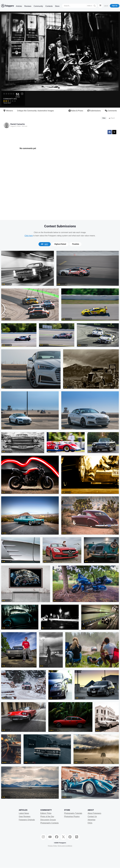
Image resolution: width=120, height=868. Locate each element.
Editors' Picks (46, 813)
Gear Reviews (25, 816)
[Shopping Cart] (100, 6)
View (104, 118)
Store (57, 6)
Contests (49, 6)
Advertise (92, 820)
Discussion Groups (48, 820)
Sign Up (115, 6)
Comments (111, 111)
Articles (19, 6)
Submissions (94, 111)
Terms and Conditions (65, 846)
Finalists (76, 244)
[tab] (45, 244)
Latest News (24, 813)
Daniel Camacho (18, 124)
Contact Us (92, 816)
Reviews (28, 6)
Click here (29, 236)
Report (112, 118)
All (45, 244)
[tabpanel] (60, 526)
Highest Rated (60, 244)
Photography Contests (49, 823)
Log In (106, 6)
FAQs (90, 823)
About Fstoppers (94, 813)
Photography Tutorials (73, 813)
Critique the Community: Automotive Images (35, 111)
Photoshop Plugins (72, 816)
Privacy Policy (53, 846)
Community (38, 6)
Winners (8, 111)
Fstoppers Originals (27, 820)
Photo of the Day (47, 816)
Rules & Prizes (76, 111)
